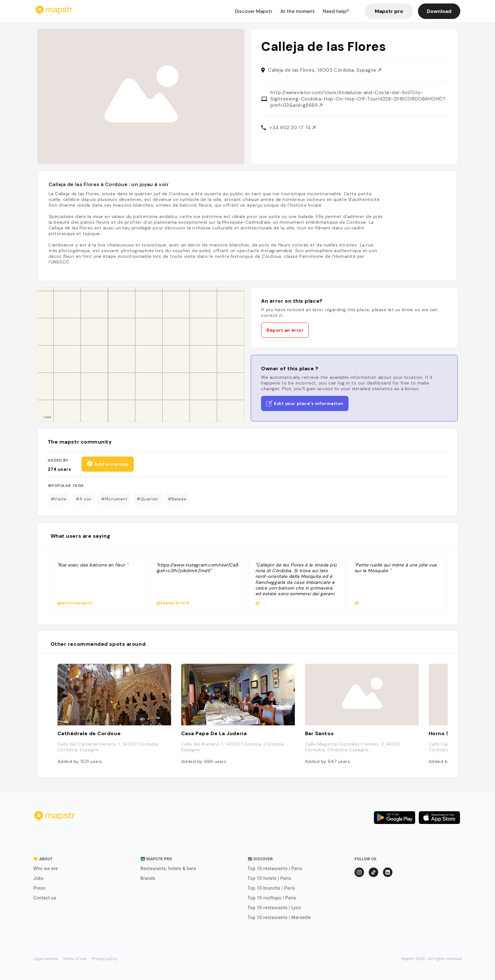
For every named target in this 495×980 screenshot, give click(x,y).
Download (439, 11)
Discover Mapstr (254, 11)
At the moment (298, 11)
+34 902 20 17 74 (292, 128)
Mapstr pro (389, 11)
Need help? (336, 11)
